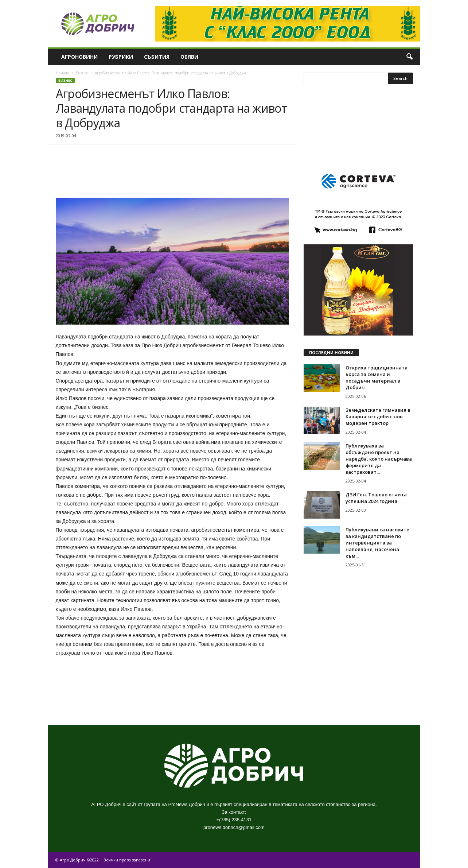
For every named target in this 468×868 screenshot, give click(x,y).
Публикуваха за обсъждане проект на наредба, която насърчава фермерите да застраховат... (379, 459)
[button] (409, 57)
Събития (157, 57)
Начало (62, 73)
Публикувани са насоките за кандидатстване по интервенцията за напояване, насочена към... (377, 543)
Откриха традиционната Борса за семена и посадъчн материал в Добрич (377, 377)
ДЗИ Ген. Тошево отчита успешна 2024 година (376, 498)
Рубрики (121, 57)
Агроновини (79, 57)
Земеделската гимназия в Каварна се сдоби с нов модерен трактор (378, 416)
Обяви (189, 57)
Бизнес (82, 73)
